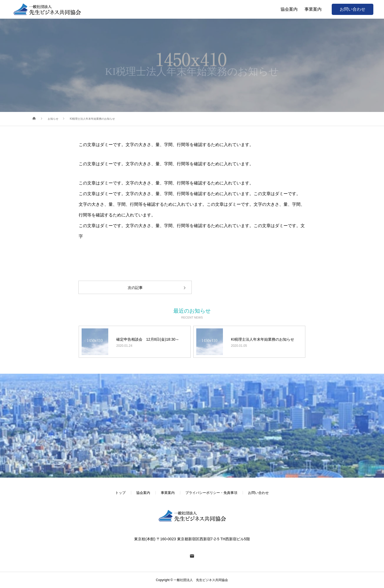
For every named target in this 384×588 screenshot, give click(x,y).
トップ (120, 493)
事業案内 (168, 493)
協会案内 (143, 493)
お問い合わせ (353, 9)
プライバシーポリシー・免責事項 (211, 493)
